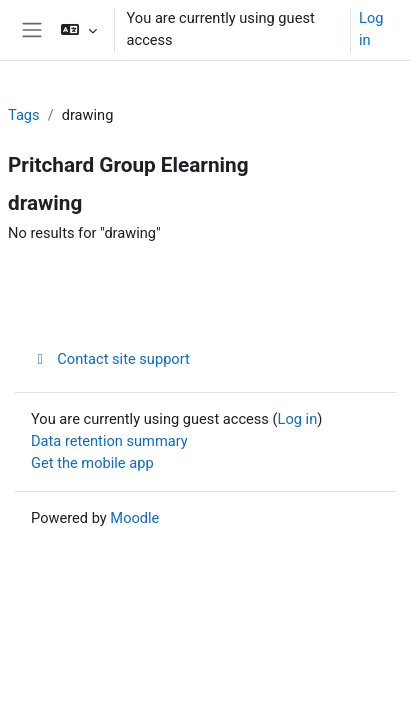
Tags (24, 115)
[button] (78, 30)
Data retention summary (109, 441)
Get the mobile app (92, 463)
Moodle (134, 518)
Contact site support (110, 359)
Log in (371, 29)
